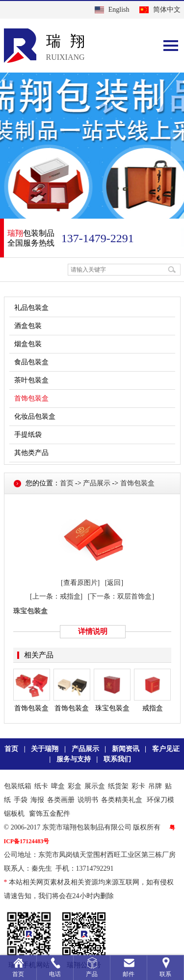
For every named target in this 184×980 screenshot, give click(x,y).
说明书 (88, 800)
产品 (92, 974)
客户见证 (166, 749)
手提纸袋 (28, 435)
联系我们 (117, 759)
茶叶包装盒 (31, 380)
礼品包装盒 (31, 308)
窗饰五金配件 (50, 814)
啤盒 (58, 786)
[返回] (114, 583)
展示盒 (95, 786)
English (119, 10)
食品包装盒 (31, 362)
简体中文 (167, 10)
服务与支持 (74, 759)
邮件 (129, 974)
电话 (55, 974)
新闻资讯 (126, 749)
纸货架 (118, 786)
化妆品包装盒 (35, 416)
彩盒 (75, 786)
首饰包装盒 (31, 398)
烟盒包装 (28, 344)
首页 (67, 483)
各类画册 (61, 800)
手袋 (21, 800)
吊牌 (155, 786)
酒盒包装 (28, 326)
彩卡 (138, 786)
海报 (37, 800)
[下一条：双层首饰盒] (121, 596)
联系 (165, 974)
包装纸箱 (18, 786)
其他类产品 (31, 453)
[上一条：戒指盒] (56, 596)
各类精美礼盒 (122, 800)
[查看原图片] (80, 583)
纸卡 (41, 786)
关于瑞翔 (45, 749)
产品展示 (97, 483)
